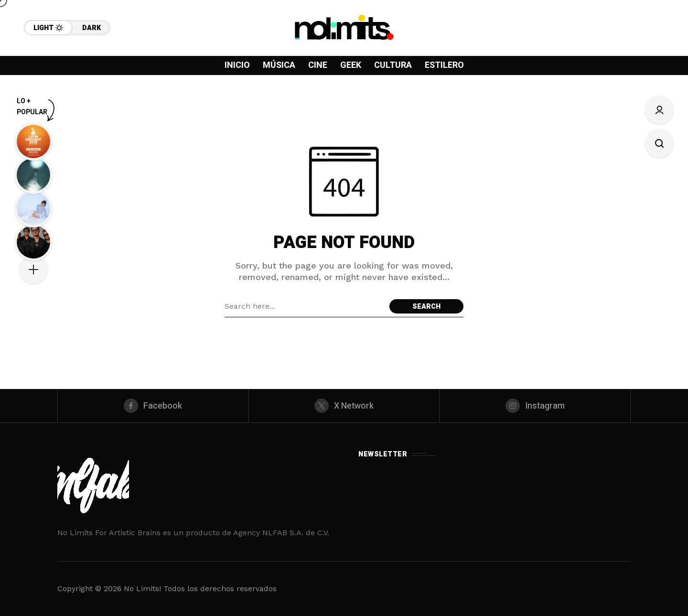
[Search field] (305, 306)
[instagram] (535, 406)
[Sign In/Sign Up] (659, 110)
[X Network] (344, 406)
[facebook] (153, 406)
